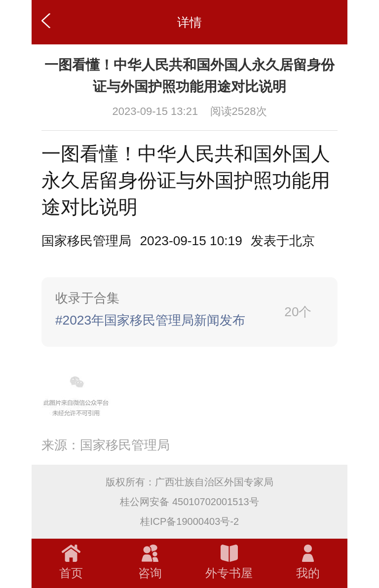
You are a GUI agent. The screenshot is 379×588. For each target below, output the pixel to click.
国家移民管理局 (86, 241)
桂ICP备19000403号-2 (189, 521)
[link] (189, 312)
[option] (283, 241)
